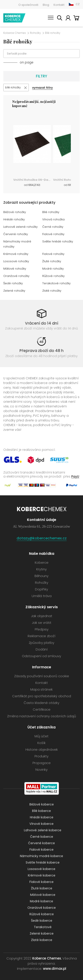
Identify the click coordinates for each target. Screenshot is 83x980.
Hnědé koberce (42, 817)
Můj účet (68, 19)
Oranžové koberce (42, 908)
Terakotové (43, 927)
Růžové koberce (42, 914)
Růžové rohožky (53, 276)
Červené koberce (41, 843)
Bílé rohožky (51, 212)
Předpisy (42, 629)
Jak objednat (42, 616)
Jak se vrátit (42, 623)
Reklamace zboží (41, 636)
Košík (76, 19)
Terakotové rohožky (56, 283)
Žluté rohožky (52, 261)
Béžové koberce (42, 804)
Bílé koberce (41, 811)
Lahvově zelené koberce (43, 830)
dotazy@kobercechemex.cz (42, 538)
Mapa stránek (41, 689)
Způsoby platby (41, 643)
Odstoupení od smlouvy (41, 656)
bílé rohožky (13, 87)
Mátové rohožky (15, 269)
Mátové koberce (43, 895)
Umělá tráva (42, 596)
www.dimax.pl (55, 969)
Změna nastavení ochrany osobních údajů (42, 716)
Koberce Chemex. (47, 958)
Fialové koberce (41, 850)
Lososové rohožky (16, 261)
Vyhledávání (60, 19)
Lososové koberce (41, 869)
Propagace (42, 763)
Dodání (42, 649)
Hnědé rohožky (14, 219)
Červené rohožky (16, 234)
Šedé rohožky (13, 283)
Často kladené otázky (41, 703)
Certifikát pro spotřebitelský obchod (42, 696)
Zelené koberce (42, 933)
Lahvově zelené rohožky (20, 227)
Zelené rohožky (14, 291)
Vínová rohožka (53, 219)
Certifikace (42, 709)
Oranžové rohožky (16, 276)
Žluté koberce (42, 888)
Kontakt (59, 5)
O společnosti (28, 5)
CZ (78, 4)
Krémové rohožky (16, 254)
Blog (46, 5)
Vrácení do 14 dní (42, 323)
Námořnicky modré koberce (41, 856)
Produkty (41, 756)
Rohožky (35, 33)
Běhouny (41, 576)
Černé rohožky (53, 227)
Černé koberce (42, 837)
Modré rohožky (53, 269)
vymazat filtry (42, 88)
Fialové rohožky (53, 234)
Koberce (42, 562)
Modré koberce (41, 901)
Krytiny (41, 569)
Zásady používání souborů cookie (42, 676)
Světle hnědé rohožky (58, 241)
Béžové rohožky (15, 212)
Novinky (41, 770)
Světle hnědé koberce (43, 862)
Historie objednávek (42, 749)
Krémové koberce (42, 875)
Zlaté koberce (42, 940)
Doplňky (41, 589)
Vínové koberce (41, 824)
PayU (75, 476)
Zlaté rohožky (52, 291)
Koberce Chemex (14, 18)
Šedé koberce (42, 921)
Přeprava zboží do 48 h (41, 351)
